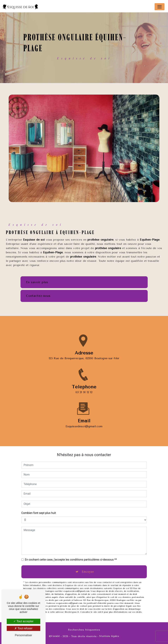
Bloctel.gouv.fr (72, 612)
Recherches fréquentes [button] (84, 630)
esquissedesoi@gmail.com (84, 422)
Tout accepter (23, 621)
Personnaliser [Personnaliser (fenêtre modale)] (23, 635)
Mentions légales (109, 636)
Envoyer (88, 572)
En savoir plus (37, 282)
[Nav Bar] (160, 7)
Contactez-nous (38, 296)
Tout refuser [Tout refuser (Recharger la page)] (23, 628)
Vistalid (55, 636)
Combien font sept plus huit (39, 513)
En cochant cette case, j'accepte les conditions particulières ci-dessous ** (71, 560)
